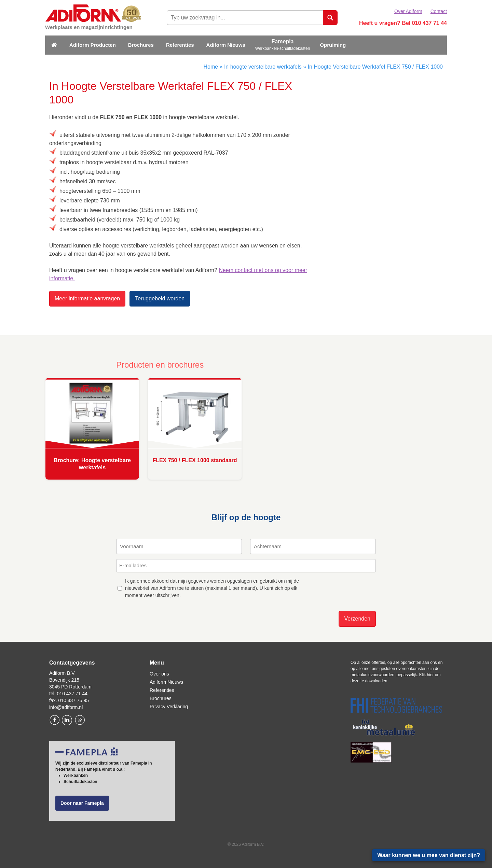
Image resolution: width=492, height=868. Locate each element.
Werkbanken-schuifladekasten (283, 48)
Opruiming (333, 45)
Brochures (141, 45)
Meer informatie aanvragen (87, 298)
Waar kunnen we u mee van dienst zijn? (429, 855)
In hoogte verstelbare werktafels (263, 67)
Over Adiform (408, 11)
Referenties (180, 45)
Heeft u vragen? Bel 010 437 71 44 (403, 23)
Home (211, 67)
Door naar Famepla (82, 803)
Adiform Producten (93, 45)
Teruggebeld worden (160, 298)
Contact (439, 11)
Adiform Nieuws (226, 45)
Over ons (159, 674)
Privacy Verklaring (169, 707)
